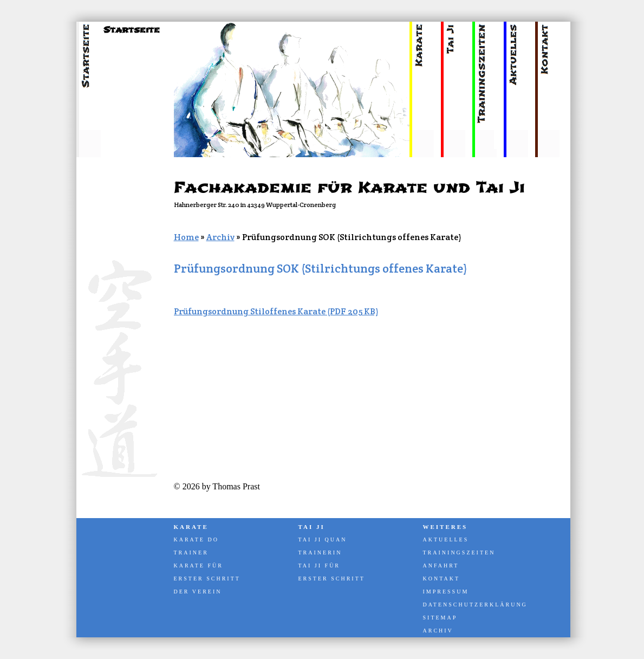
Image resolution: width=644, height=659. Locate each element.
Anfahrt (441, 566)
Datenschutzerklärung (474, 605)
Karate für (199, 566)
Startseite (132, 30)
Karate (191, 527)
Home (186, 237)
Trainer (191, 553)
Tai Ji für (320, 566)
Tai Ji (312, 527)
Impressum (446, 592)
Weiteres (445, 527)
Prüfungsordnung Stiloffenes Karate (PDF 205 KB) (276, 311)
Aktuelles (446, 540)
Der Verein (198, 592)
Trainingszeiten (459, 553)
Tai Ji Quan (323, 540)
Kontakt (442, 579)
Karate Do (196, 540)
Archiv (220, 237)
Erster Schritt (207, 579)
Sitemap (440, 618)
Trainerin (320, 553)
